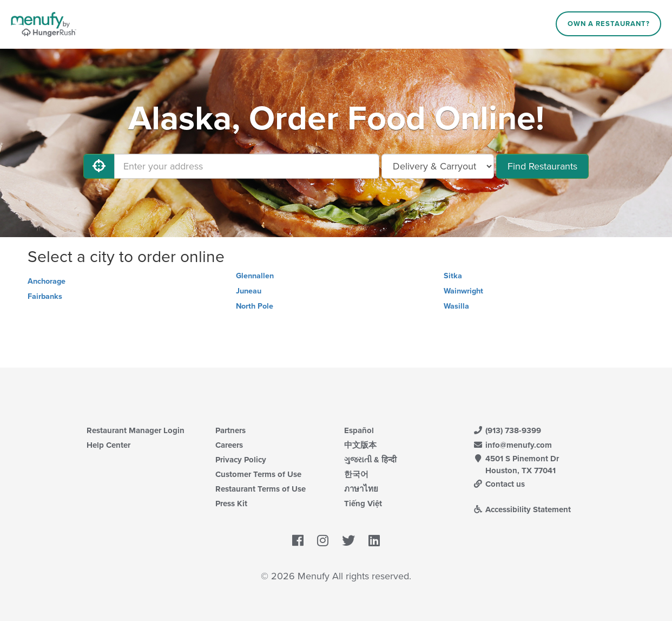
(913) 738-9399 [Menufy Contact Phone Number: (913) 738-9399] (507, 430)
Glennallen (255, 276)
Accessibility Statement (522, 509)
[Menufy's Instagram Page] (323, 541)
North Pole (255, 306)
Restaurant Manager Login (136, 430)
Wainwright (463, 291)
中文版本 (360, 445)
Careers (229, 445)
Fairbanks (45, 296)
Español (359, 430)
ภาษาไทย (361, 489)
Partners (230, 430)
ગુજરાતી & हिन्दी (370, 460)
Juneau (249, 291)
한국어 (356, 474)
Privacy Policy (241, 460)
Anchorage (47, 281)
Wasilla (456, 306)
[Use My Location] (99, 166)
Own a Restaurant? (609, 24)
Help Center (108, 445)
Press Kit (231, 504)
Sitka (453, 276)
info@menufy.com (512, 445)
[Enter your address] (247, 166)
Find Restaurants (542, 166)
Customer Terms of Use (258, 474)
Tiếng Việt (363, 504)
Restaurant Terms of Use (261, 489)
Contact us (499, 484)
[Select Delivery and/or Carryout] (438, 166)
